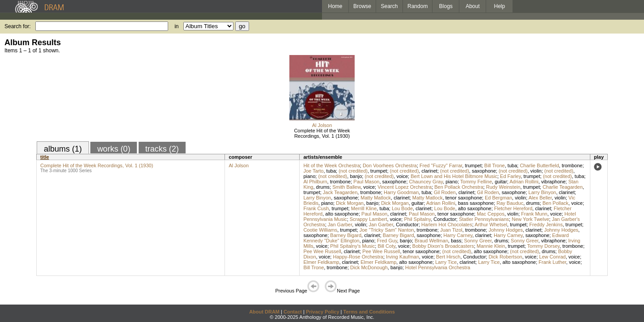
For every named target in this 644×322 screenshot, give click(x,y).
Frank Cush (316, 208)
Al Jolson (322, 125)
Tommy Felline (476, 182)
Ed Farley (510, 176)
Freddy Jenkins (546, 225)
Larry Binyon (542, 192)
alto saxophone (475, 208)
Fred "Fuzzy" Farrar (441, 165)
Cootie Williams (320, 230)
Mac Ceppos (491, 214)
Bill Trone (495, 165)
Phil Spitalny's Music (352, 246)
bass (456, 241)
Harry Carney (458, 235)
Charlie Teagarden (563, 187)
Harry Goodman (401, 192)
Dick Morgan (350, 203)
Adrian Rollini (524, 182)
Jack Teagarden (340, 192)
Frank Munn (534, 214)
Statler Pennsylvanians (484, 219)
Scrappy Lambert (369, 219)
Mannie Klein (491, 246)
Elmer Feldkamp (321, 262)
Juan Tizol (451, 230)
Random (417, 6)
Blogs (446, 6)
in (176, 26)
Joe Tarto (313, 171)
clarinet (429, 171)
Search (390, 6)
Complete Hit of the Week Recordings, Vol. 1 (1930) (322, 133)
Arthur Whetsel (491, 225)
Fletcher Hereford (513, 208)
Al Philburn (315, 182)
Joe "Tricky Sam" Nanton (387, 230)
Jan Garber (340, 225)
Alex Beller (540, 198)
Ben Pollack (555, 203)
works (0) (114, 149)
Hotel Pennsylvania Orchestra (438, 267)
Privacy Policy (323, 312)
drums (323, 187)
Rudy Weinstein (503, 187)
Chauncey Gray (426, 182)
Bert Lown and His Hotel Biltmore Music (454, 176)
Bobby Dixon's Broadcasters (443, 246)
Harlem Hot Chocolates (447, 225)
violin (536, 171)
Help (500, 6)
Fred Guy (387, 241)
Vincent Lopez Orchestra (405, 187)
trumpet (473, 165)
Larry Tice (446, 262)
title (45, 157)
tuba (512, 165)
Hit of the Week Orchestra (331, 165)
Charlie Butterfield (539, 165)
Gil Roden (445, 192)
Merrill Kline (364, 208)
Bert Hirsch (448, 257)
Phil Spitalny (417, 219)
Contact (293, 312)
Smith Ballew (346, 187)
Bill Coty (386, 246)
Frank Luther (552, 262)
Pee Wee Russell (322, 251)
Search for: (18, 26)
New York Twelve (530, 219)
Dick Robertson (505, 257)
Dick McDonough (369, 267)
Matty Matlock (376, 198)
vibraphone (553, 182)
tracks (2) (162, 149)
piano (309, 176)
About (472, 6)
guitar (501, 182)
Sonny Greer (478, 241)
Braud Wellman (431, 241)
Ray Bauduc (510, 203)
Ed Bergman (498, 198)
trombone (572, 165)
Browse (362, 6)
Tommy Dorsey (544, 246)
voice (402, 176)
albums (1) (63, 149)
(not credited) (353, 171)
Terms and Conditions (369, 312)
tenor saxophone (464, 198)
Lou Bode (402, 208)
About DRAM (264, 312)
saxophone (484, 171)
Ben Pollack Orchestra (459, 187)
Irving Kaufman (402, 257)
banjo (356, 176)
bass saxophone (476, 203)
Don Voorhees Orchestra (390, 165)
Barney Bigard (346, 235)
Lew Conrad (553, 257)
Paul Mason (366, 182)
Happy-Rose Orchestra (358, 257)
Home (335, 6)
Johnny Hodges (505, 230)
